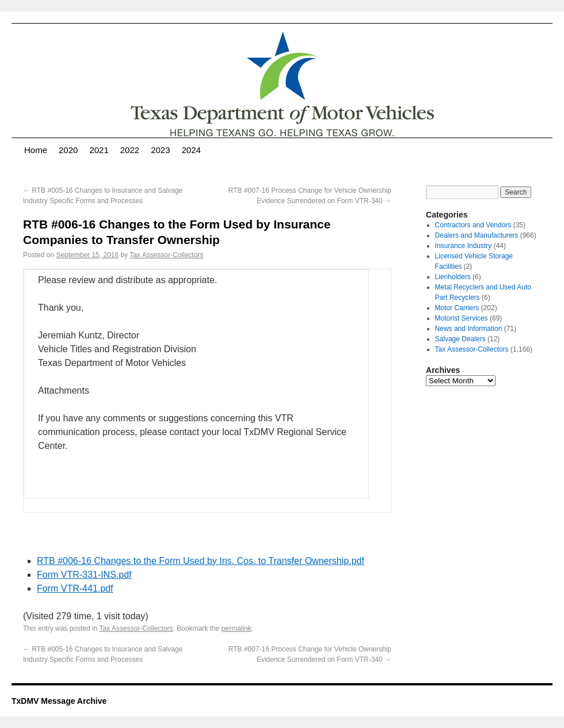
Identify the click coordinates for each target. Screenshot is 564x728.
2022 (130, 150)
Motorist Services (462, 318)
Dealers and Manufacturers (477, 235)
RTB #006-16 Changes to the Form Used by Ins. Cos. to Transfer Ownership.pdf (201, 561)
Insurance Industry (464, 246)
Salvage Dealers (460, 339)
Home (36, 150)
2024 (191, 150)
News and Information (469, 329)
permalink (237, 628)
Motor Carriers (457, 308)
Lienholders (453, 277)
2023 (160, 150)
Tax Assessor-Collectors (166, 255)
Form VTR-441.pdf (75, 588)
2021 (99, 150)
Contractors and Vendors (473, 225)
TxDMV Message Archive (59, 701)
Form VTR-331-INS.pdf (84, 575)
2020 (68, 150)
